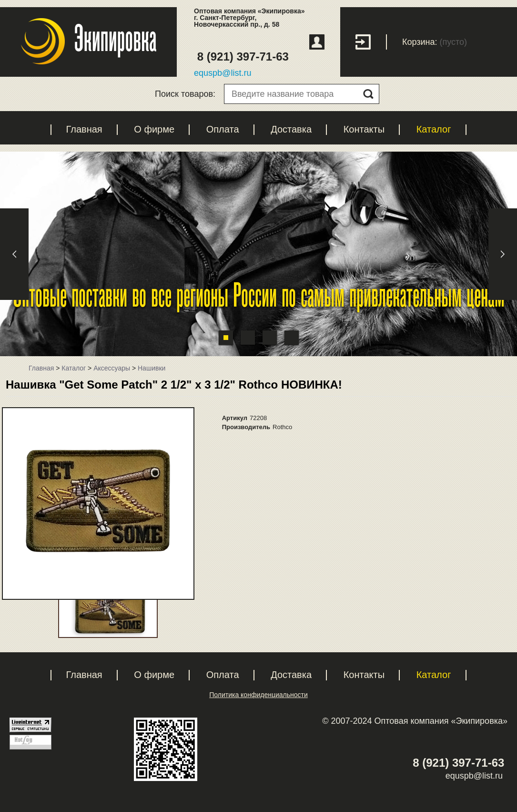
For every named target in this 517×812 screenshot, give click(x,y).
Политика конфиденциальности (258, 695)
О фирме (154, 129)
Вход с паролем (371, 42)
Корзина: (420, 42)
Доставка (291, 129)
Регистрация (317, 42)
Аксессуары (112, 368)
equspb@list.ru (223, 73)
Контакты (364, 129)
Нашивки (152, 368)
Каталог (434, 129)
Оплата (223, 129)
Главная (84, 129)
